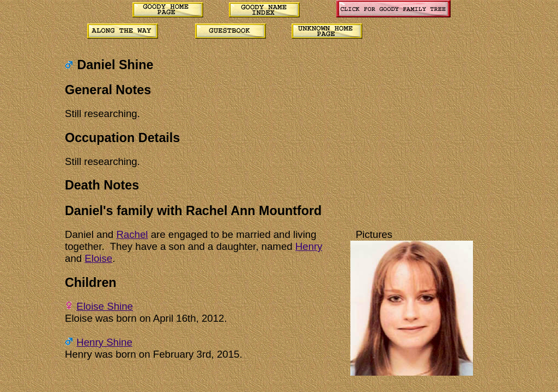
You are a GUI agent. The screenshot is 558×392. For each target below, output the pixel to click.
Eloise (98, 258)
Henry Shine (104, 342)
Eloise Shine (105, 306)
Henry (309, 246)
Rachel (132, 234)
